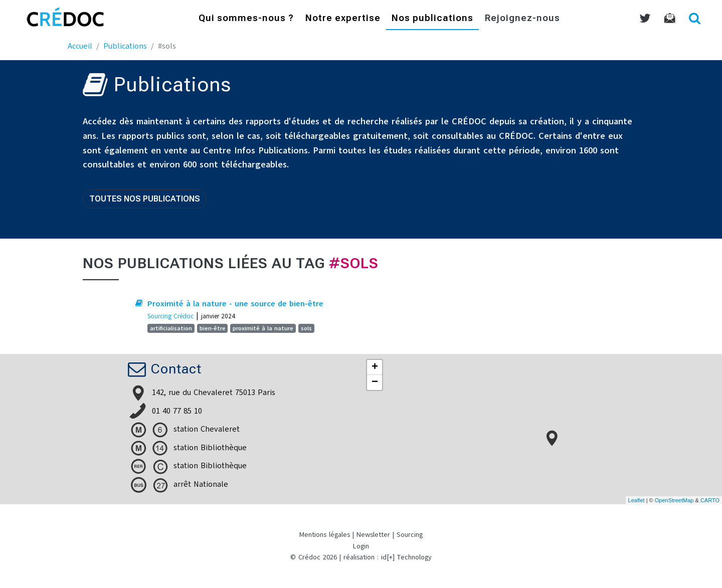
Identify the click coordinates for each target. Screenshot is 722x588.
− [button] (375, 382)
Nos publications (432, 19)
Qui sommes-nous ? (246, 19)
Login (361, 546)
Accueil (80, 46)
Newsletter (373, 535)
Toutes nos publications (145, 199)
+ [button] (375, 367)
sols (306, 328)
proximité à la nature (263, 328)
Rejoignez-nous (522, 19)
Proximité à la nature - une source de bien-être (235, 304)
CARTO (710, 500)
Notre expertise (343, 19)
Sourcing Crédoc (170, 316)
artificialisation (171, 328)
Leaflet (637, 500)
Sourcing (410, 535)
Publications (125, 46)
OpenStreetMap (674, 500)
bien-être (213, 328)
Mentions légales (325, 535)
